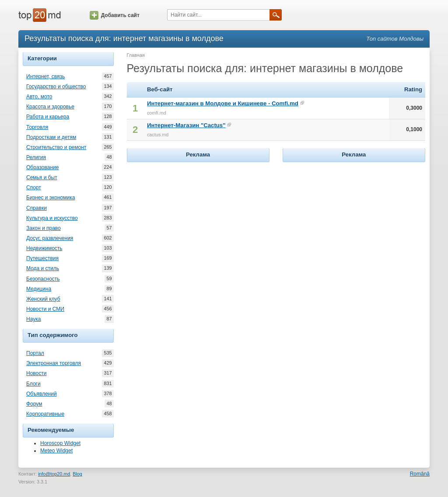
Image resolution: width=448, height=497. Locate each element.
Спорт (34, 188)
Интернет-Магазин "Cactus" (186, 125)
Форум (34, 404)
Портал (35, 353)
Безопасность (43, 279)
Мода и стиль (43, 268)
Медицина (39, 289)
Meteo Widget (56, 451)
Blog (77, 474)
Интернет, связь (45, 76)
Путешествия (42, 258)
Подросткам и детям (51, 137)
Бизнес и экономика (51, 198)
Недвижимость (44, 248)
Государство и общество (56, 87)
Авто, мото (39, 97)
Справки (37, 208)
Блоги (33, 384)
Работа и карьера (48, 117)
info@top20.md (54, 474)
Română (420, 474)
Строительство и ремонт (56, 147)
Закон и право (44, 228)
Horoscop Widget (60, 443)
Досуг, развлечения (50, 238)
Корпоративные (45, 414)
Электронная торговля (54, 363)
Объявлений (42, 394)
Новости (36, 373)
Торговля (37, 127)
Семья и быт (42, 177)
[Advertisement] (198, 219)
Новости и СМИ (45, 309)
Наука (33, 319)
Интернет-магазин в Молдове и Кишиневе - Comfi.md (223, 103)
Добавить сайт (115, 15)
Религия (36, 157)
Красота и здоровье (50, 107)
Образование (42, 167)
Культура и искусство (52, 218)
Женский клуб (43, 299)
